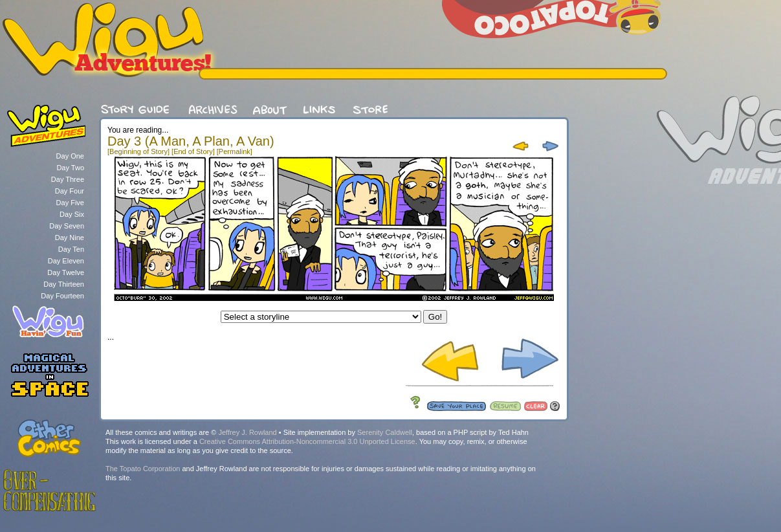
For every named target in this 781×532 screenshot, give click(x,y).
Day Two (70, 168)
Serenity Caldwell (385, 432)
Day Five (70, 203)
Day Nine (70, 238)
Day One (70, 156)
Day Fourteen (62, 296)
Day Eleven (66, 261)
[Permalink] (235, 151)
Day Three (68, 179)
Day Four (70, 191)
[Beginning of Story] (138, 151)
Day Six (72, 214)
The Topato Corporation (143, 469)
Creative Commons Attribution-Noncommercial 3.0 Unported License (307, 441)
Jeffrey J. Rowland (247, 432)
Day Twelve (66, 272)
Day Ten (71, 249)
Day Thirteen (64, 284)
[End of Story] (193, 151)
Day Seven (67, 226)
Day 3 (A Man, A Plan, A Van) (191, 141)
